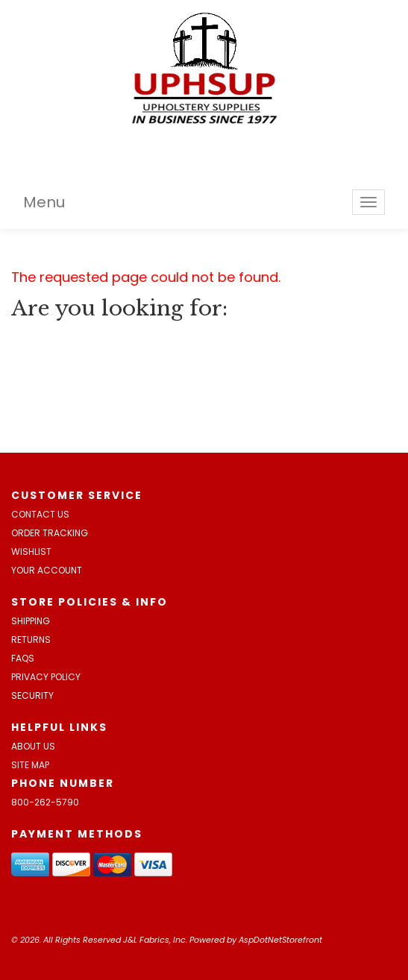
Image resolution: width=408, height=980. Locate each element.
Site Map (30, 765)
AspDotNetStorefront (280, 940)
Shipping (31, 621)
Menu (44, 202)
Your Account (47, 570)
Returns (31, 640)
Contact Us (40, 514)
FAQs (23, 658)
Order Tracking (50, 533)
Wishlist (31, 552)
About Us (33, 746)
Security (32, 695)
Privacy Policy (46, 677)
